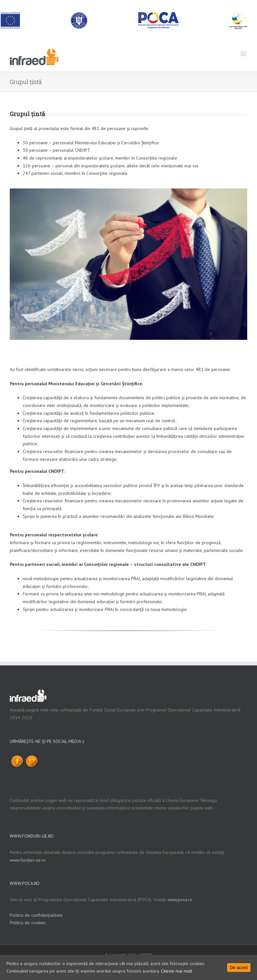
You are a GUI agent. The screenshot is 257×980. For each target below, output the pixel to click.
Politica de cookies (28, 923)
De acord (239, 968)
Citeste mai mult (177, 971)
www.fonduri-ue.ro (28, 860)
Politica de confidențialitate (36, 915)
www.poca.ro (180, 900)
